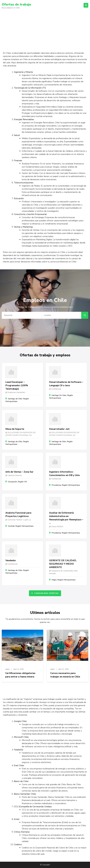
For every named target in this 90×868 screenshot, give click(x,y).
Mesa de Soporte (15, 429)
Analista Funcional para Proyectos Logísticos (18, 514)
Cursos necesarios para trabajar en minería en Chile (65, 675)
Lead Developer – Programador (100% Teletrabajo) (17, 385)
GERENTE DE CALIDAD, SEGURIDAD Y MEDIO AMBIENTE (63, 564)
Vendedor (11, 560)
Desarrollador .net (59, 429)
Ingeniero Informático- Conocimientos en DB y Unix (64, 474)
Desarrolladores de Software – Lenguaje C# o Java (66, 384)
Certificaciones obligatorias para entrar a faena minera (20, 675)
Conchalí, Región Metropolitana (21, 526)
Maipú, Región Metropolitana (63, 580)
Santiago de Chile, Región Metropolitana (17, 400)
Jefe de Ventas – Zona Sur (19, 472)
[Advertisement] (45, 29)
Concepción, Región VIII (17, 482)
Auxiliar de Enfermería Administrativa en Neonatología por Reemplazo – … (66, 518)
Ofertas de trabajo (16, 4)
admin (7, 669)
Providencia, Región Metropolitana (66, 485)
